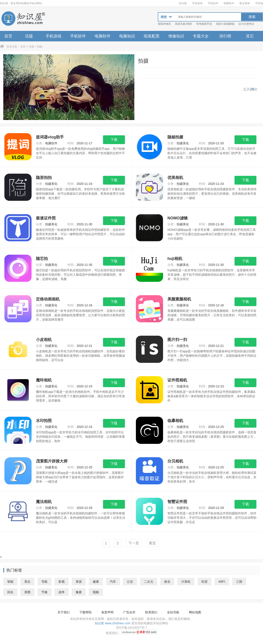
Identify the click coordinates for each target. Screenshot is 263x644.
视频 (96, 592)
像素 (79, 592)
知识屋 (183, 3)
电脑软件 (229, 3)
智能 (10, 582)
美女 (27, 582)
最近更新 (245, 3)
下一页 (134, 543)
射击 (167, 582)
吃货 (204, 582)
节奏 (44, 592)
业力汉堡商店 (246, 24)
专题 (31, 47)
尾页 (152, 543)
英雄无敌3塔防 (184, 24)
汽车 (113, 582)
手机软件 (213, 3)
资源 (79, 582)
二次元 (149, 582)
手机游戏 (197, 3)
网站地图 (195, 612)
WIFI (222, 582)
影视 (62, 582)
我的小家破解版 (225, 24)
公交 (130, 582)
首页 (8, 36)
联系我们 (151, 612)
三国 (239, 582)
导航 (44, 582)
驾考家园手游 (204, 24)
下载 (114, 140)
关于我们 (64, 612)
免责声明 (107, 612)
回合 (10, 592)
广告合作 (129, 612)
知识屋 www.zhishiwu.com (113, 623)
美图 (27, 592)
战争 (62, 592)
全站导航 (173, 612)
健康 (96, 582)
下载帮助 (85, 612)
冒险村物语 (164, 24)
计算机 (186, 582)
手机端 (259, 3)
